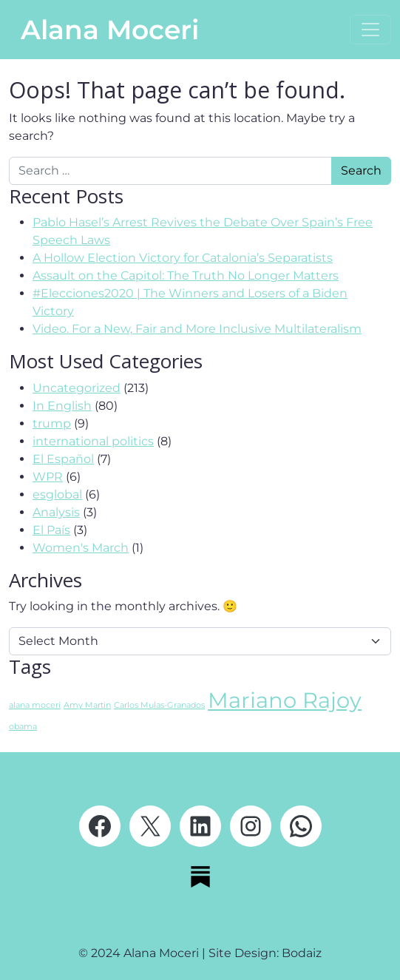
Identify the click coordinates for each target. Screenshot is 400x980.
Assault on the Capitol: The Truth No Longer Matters (186, 276)
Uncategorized (77, 388)
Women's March (81, 548)
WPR (48, 477)
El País (51, 530)
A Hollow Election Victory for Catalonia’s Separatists (183, 258)
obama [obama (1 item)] (23, 727)
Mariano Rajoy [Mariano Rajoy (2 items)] (285, 700)
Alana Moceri (110, 30)
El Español (63, 459)
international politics (93, 441)
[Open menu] (370, 30)
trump (52, 423)
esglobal (57, 494)
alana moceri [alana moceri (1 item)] (35, 705)
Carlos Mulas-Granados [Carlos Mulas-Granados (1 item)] (159, 705)
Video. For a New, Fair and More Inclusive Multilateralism (197, 329)
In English (62, 406)
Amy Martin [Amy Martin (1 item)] (87, 705)
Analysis (56, 512)
